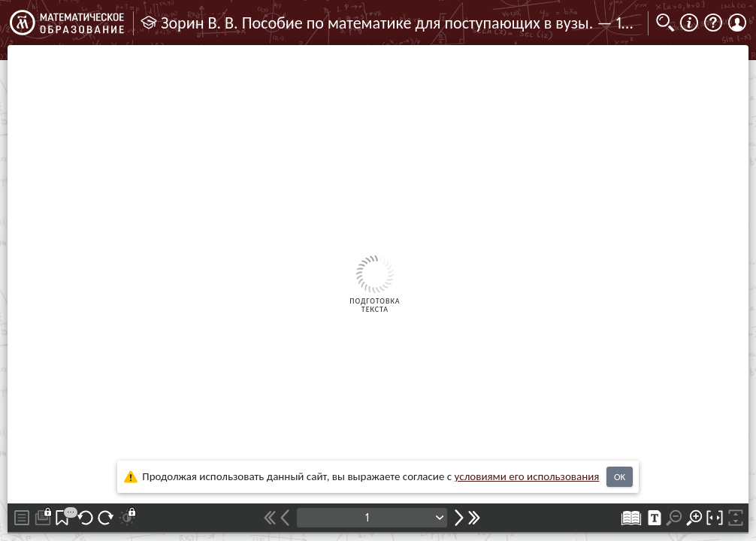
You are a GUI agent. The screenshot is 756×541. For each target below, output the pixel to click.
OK (620, 477)
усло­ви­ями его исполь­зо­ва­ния (527, 476)
